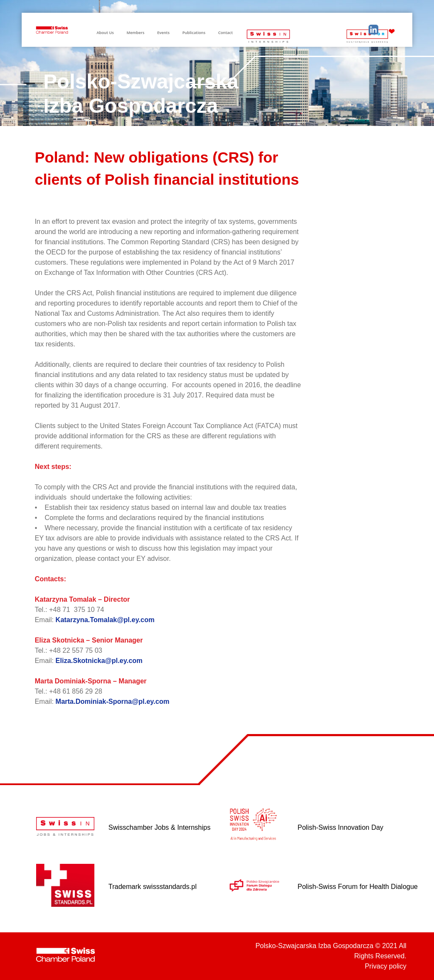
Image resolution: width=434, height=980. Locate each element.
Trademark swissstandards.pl (152, 887)
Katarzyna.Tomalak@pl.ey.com (105, 620)
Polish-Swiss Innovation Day (340, 827)
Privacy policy (386, 966)
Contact (225, 33)
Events (163, 33)
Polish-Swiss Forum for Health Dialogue (358, 887)
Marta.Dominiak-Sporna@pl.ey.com (113, 701)
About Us (105, 33)
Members (136, 33)
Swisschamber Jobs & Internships (159, 827)
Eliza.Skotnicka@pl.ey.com (99, 661)
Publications (194, 33)
